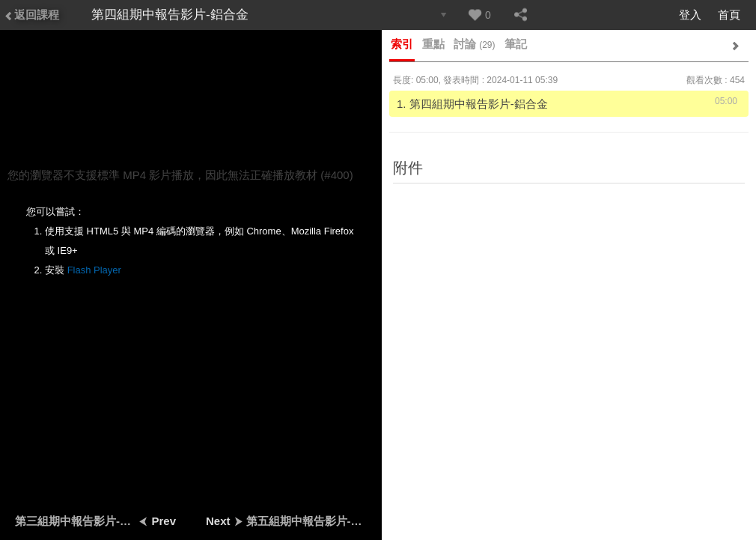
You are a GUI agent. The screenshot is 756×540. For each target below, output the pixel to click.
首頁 (729, 15)
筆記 (516, 44)
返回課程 (31, 15)
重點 (433, 44)
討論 (475, 44)
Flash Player (94, 270)
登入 (690, 15)
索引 (402, 44)
